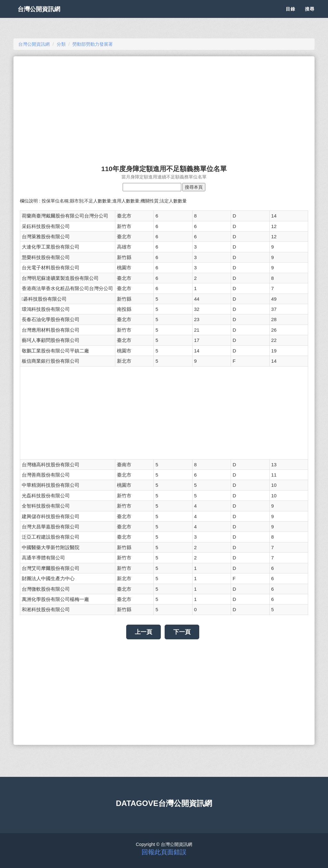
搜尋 (310, 16)
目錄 (291, 16)
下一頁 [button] (182, 632)
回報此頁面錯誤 (164, 852)
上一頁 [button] (143, 632)
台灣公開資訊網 (45, 16)
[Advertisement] (164, 107)
